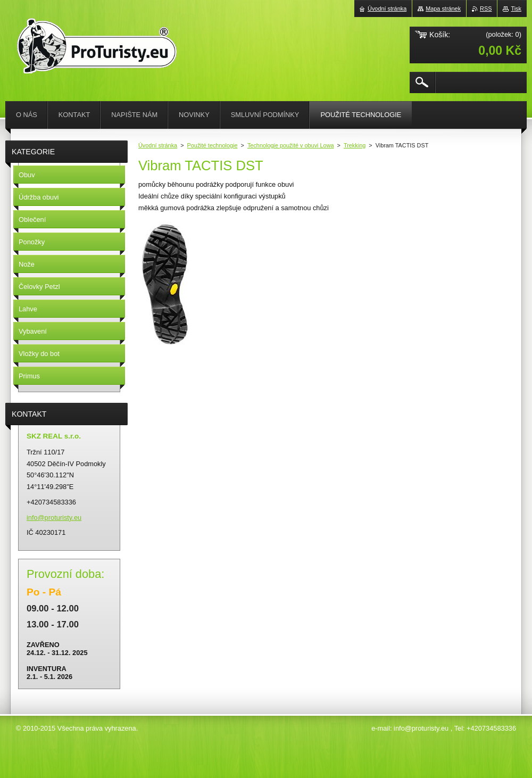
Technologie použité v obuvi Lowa (291, 145)
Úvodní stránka (158, 145)
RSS (486, 9)
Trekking (355, 145)
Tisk (516, 9)
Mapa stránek (443, 9)
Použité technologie (213, 145)
